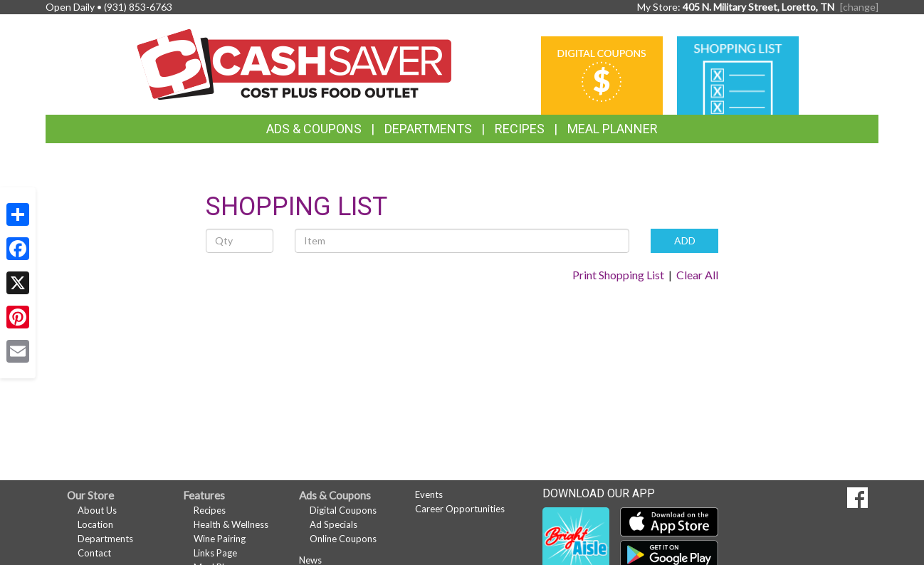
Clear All (697, 275)
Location (95, 524)
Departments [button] (428, 129)
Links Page (215, 553)
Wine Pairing (220, 539)
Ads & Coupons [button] (314, 129)
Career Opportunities (460, 509)
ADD (685, 240)
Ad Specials (334, 524)
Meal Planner (613, 129)
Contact (94, 553)
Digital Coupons (343, 510)
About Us (97, 510)
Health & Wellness (231, 524)
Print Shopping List (618, 275)
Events (429, 494)
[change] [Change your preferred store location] (859, 7)
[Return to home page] (294, 63)
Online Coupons (343, 539)
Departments (105, 539)
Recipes (520, 129)
